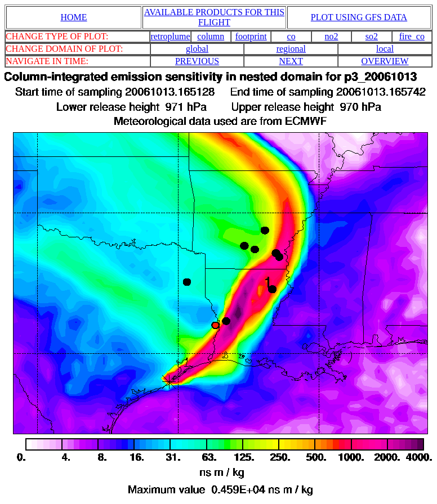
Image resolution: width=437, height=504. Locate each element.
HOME (73, 17)
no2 (332, 36)
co (291, 36)
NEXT (291, 61)
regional (291, 49)
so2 (372, 36)
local (385, 49)
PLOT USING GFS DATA (359, 17)
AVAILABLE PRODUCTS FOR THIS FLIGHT (214, 17)
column (211, 36)
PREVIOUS (197, 61)
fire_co (412, 36)
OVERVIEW (385, 61)
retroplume (170, 36)
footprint (251, 36)
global (197, 49)
